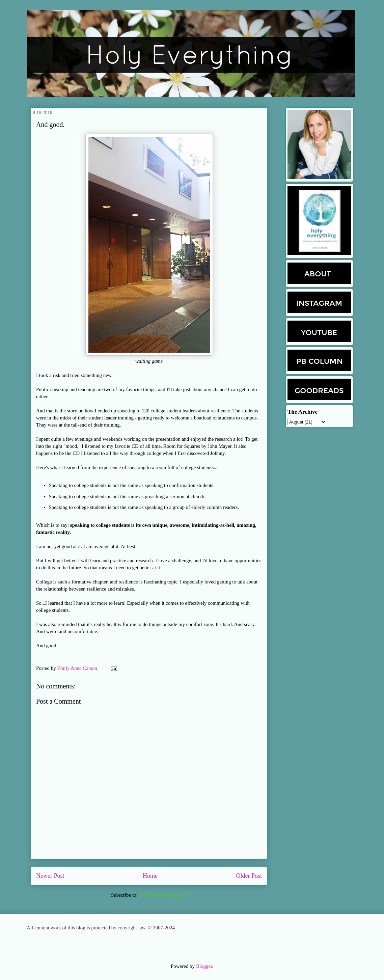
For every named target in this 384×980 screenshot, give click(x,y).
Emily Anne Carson (78, 668)
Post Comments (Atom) (163, 895)
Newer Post (50, 876)
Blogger (204, 966)
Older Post (249, 876)
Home (150, 876)
